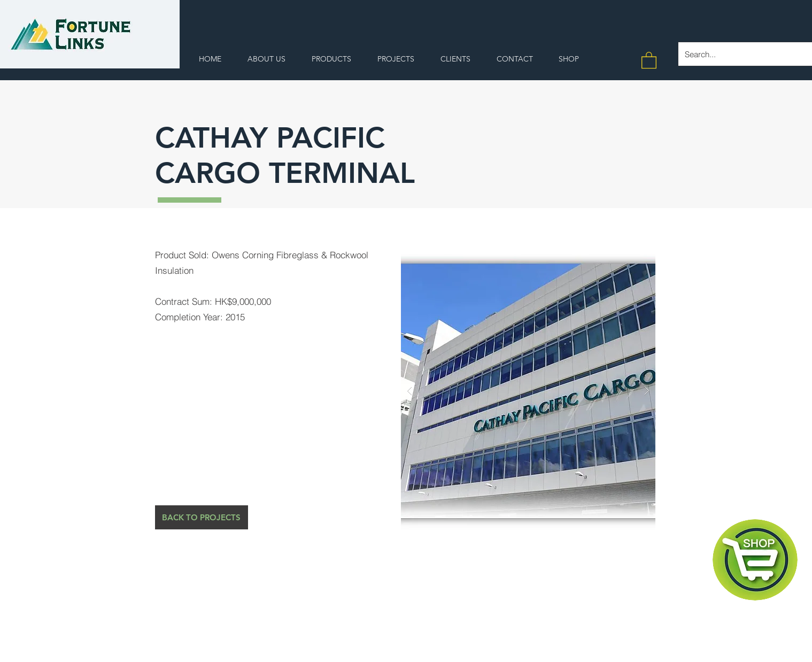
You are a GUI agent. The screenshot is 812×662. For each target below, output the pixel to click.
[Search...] (741, 54)
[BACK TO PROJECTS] (202, 517)
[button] (649, 60)
